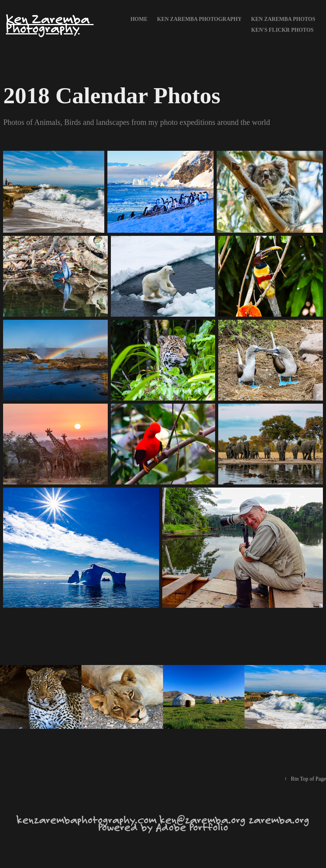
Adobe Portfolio (192, 827)
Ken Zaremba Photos (283, 19)
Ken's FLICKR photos (282, 30)
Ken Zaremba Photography (50, 23)
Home (139, 19)
